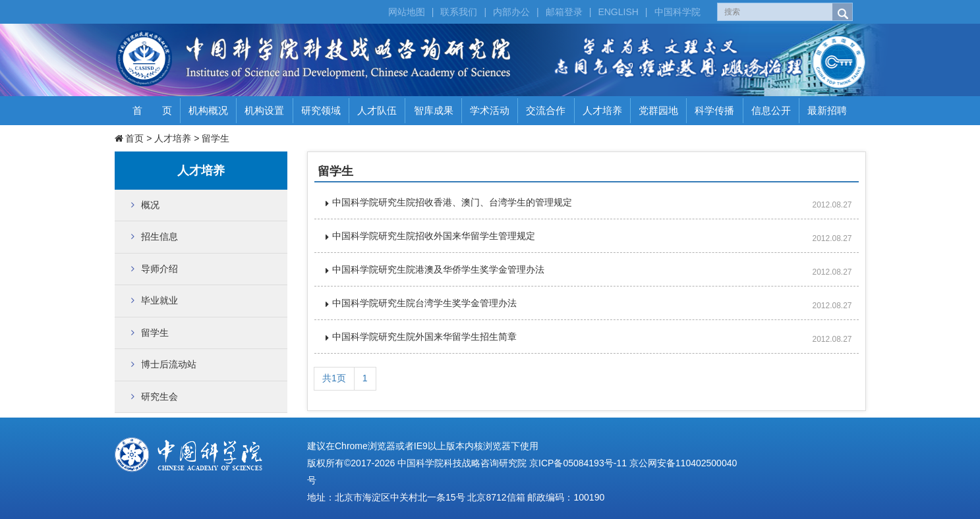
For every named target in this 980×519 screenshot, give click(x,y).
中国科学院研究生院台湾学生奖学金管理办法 (424, 303)
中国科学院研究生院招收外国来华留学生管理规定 (434, 236)
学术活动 (490, 110)
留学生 (216, 138)
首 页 (152, 110)
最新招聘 (827, 110)
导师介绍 (159, 269)
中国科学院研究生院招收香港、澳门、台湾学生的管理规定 (452, 202)
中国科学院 (677, 12)
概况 (150, 205)
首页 (134, 138)
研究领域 (321, 110)
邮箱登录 (564, 12)
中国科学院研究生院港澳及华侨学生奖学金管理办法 (438, 269)
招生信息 (159, 236)
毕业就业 (159, 300)
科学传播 (714, 110)
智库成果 (434, 110)
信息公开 (771, 110)
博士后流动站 (169, 364)
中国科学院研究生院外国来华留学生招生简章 (424, 337)
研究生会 (159, 396)
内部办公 (511, 12)
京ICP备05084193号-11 (578, 463)
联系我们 (459, 12)
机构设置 (264, 110)
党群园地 (658, 110)
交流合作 (546, 110)
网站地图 (407, 12)
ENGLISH (618, 12)
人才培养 (602, 110)
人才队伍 (377, 110)
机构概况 (208, 110)
